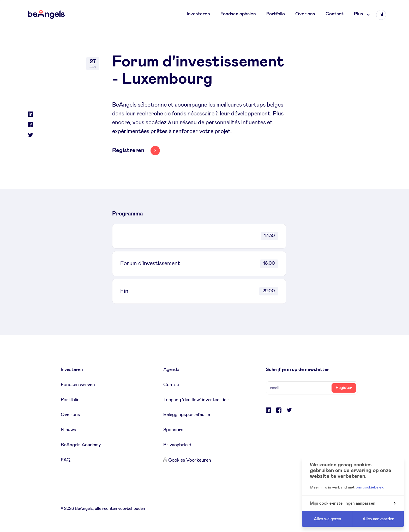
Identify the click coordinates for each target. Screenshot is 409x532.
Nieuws (68, 430)
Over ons (305, 14)
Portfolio (276, 14)
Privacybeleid (177, 445)
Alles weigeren (327, 519)
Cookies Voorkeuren (190, 460)
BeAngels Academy (81, 445)
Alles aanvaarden (378, 519)
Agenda (171, 370)
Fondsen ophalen (238, 14)
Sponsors (173, 430)
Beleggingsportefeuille (187, 415)
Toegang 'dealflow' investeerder (196, 400)
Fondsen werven (78, 385)
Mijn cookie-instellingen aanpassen (353, 503)
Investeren (198, 14)
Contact (335, 14)
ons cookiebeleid (370, 487)
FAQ (66, 460)
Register (344, 388)
